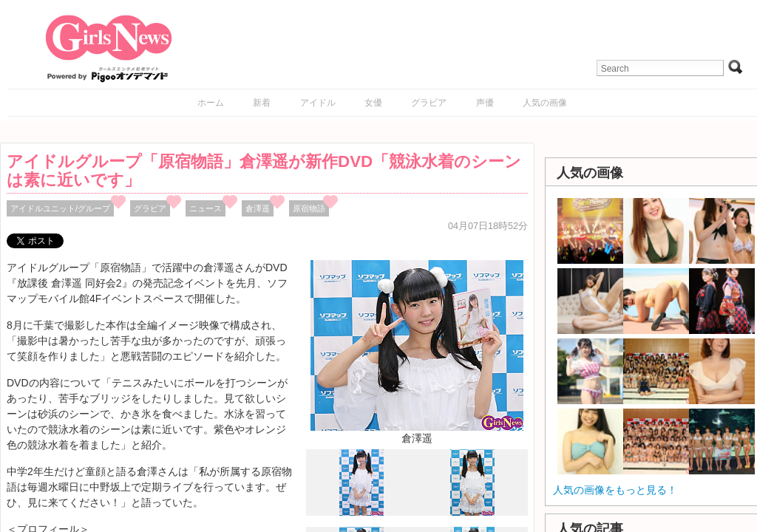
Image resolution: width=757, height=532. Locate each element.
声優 (485, 103)
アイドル (318, 103)
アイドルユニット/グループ (60, 208)
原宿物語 (309, 208)
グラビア (429, 103)
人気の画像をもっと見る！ (615, 490)
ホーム (211, 103)
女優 (373, 103)
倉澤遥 (258, 208)
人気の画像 (545, 103)
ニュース (206, 208)
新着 (262, 103)
